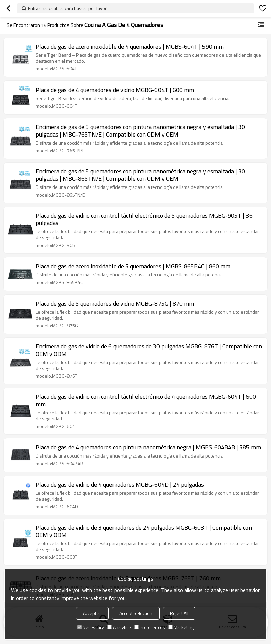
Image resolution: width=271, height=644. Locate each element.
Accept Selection (136, 613)
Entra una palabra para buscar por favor (67, 8)
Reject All (179, 613)
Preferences (150, 627)
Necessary (91, 627)
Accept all (92, 613)
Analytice (119, 627)
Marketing (181, 627)
